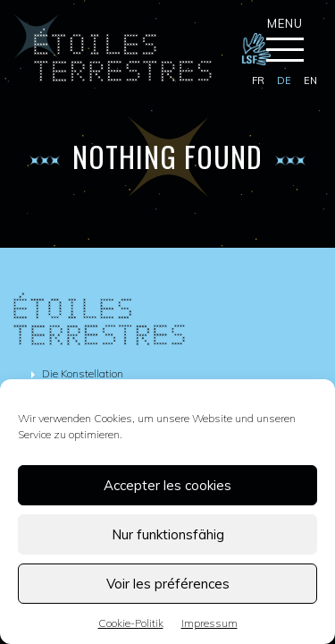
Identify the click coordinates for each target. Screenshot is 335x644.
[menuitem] (258, 81)
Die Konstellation (83, 373)
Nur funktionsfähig (168, 534)
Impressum (209, 623)
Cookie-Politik (131, 623)
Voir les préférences (168, 584)
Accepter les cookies (167, 485)
